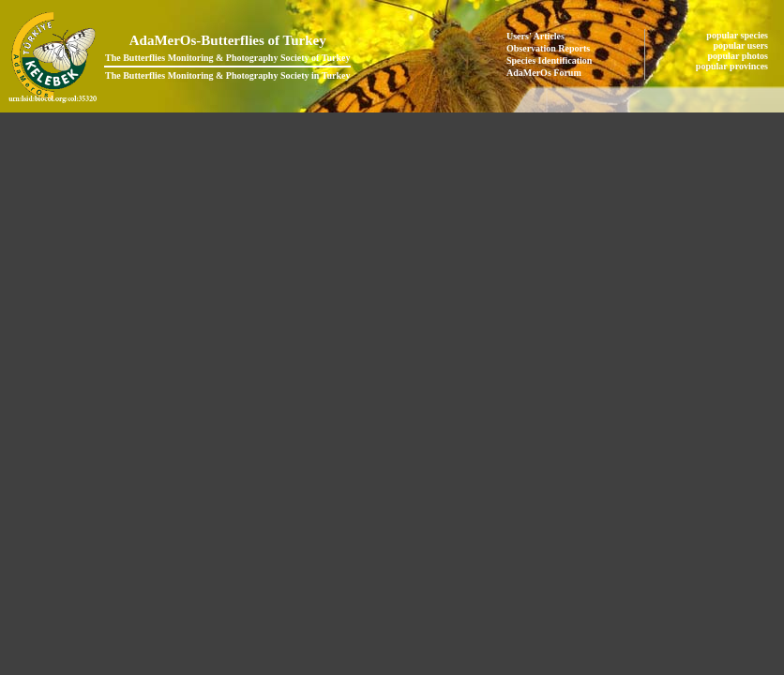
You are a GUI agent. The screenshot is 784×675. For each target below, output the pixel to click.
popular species (738, 35)
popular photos (739, 56)
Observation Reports (548, 48)
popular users (742, 45)
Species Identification (549, 60)
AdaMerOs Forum (544, 73)
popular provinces (733, 66)
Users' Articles (535, 36)
